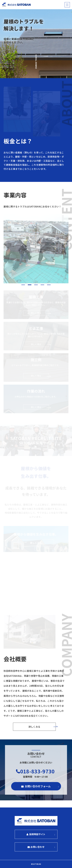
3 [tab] (36, 285)
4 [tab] (42, 285)
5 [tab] (49, 285)
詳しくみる (34, 727)
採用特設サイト (37, 834)
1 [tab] (23, 285)
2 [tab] (30, 285)
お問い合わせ (37, 847)
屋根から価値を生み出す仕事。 (36, 539)
